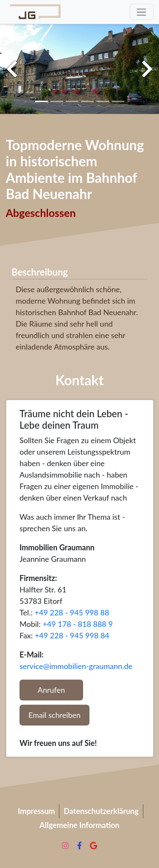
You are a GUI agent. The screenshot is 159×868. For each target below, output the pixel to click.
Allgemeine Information (79, 825)
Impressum (36, 811)
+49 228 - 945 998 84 (72, 635)
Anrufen (51, 690)
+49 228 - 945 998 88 (72, 612)
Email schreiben (54, 715)
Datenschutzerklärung (101, 811)
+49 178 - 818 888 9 (77, 624)
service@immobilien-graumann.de (76, 666)
